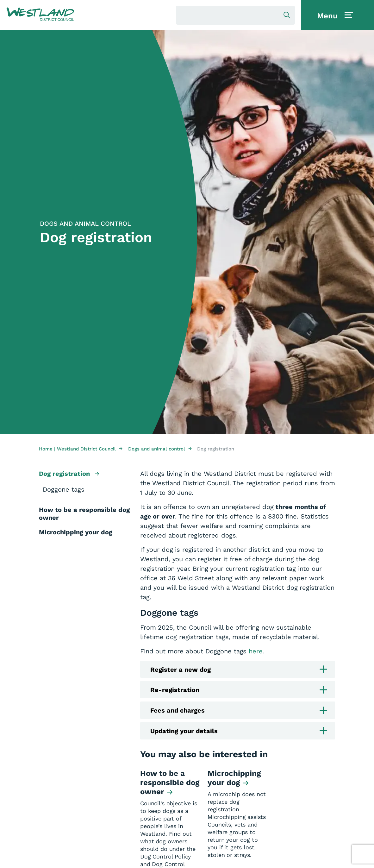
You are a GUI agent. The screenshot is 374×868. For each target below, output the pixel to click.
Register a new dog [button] (239, 669)
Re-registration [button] (239, 690)
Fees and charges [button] (239, 711)
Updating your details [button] (239, 731)
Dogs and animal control (160, 449)
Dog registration (69, 474)
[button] (40, 15)
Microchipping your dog (76, 532)
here (256, 651)
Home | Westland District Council (81, 449)
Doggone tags (64, 489)
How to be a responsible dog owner (84, 514)
